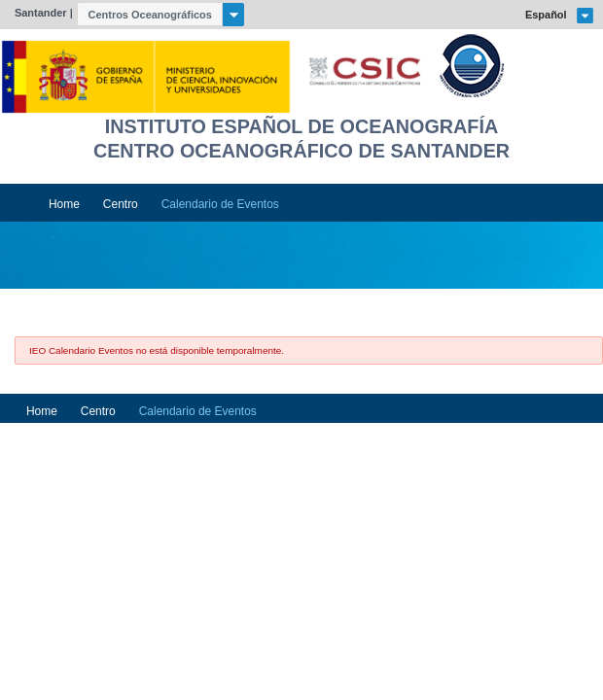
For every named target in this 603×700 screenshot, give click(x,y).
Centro (121, 204)
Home (64, 204)
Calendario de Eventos (220, 204)
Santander (41, 13)
